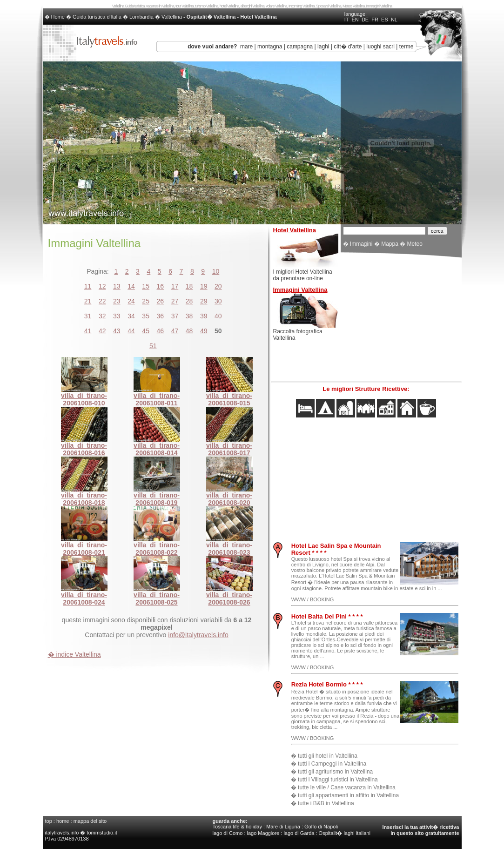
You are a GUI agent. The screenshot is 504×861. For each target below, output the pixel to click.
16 (161, 286)
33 (117, 316)
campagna (300, 47)
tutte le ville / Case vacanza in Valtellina (347, 787)
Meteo (415, 244)
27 (175, 301)
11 (88, 286)
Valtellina (172, 17)
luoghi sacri (380, 47)
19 (204, 286)
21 (88, 301)
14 (131, 286)
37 (175, 316)
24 (131, 301)
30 (218, 301)
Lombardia (141, 17)
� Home (55, 17)
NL (394, 20)
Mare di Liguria (283, 827)
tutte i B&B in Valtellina (326, 803)
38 (189, 316)
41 (88, 331)
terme (407, 47)
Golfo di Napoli (321, 827)
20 (218, 286)
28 (189, 301)
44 (131, 331)
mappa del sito (90, 821)
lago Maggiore (263, 833)
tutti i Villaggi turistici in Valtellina (338, 780)
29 (204, 301)
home (63, 821)
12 (102, 286)
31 (88, 316)
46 (161, 331)
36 (161, 316)
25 (146, 301)
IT (347, 20)
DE (365, 20)
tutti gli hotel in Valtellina (328, 756)
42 (102, 331)
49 (204, 331)
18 (189, 286)
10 (216, 271)
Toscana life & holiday (237, 827)
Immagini (361, 244)
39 (204, 316)
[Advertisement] (401, 318)
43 (117, 331)
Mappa (390, 244)
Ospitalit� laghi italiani (345, 833)
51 (153, 346)
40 (218, 316)
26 (161, 301)
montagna (270, 47)
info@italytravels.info (198, 635)
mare (246, 47)
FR (375, 20)
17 (175, 286)
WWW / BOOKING (313, 599)
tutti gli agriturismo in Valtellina (335, 772)
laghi (323, 47)
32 (102, 316)
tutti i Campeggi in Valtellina (332, 764)
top (49, 821)
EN (355, 20)
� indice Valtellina (74, 654)
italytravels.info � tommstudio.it (82, 833)
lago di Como (228, 833)
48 (189, 331)
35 (146, 316)
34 (131, 316)
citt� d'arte (348, 47)
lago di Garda (299, 833)
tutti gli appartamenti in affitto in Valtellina (348, 795)
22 (102, 301)
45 (146, 331)
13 (117, 286)
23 (117, 301)
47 (175, 331)
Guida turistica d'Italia (97, 17)
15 (146, 286)
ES (385, 20)
